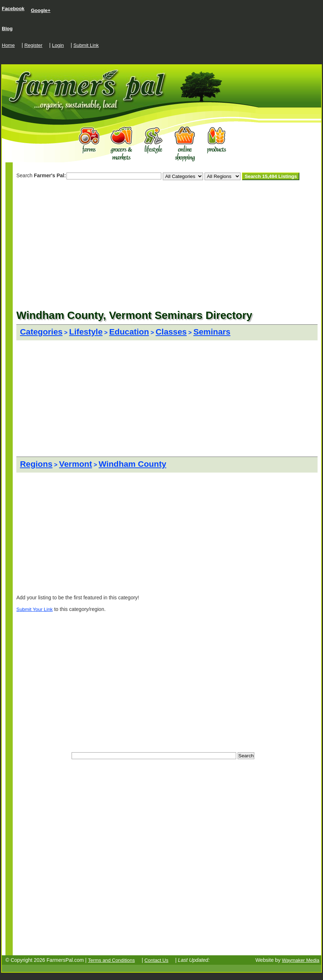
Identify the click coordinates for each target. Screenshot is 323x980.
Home (8, 45)
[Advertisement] (101, 189)
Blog (7, 29)
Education (129, 332)
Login (58, 45)
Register (33, 45)
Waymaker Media (301, 960)
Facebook (13, 9)
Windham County (133, 464)
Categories (41, 332)
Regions (36, 464)
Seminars (212, 332)
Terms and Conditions (111, 960)
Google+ (41, 10)
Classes (171, 332)
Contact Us (156, 960)
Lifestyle (86, 332)
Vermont (76, 464)
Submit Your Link (35, 609)
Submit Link (86, 45)
